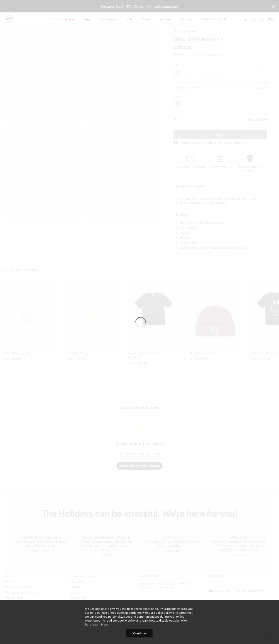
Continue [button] (140, 633)
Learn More (100, 624)
